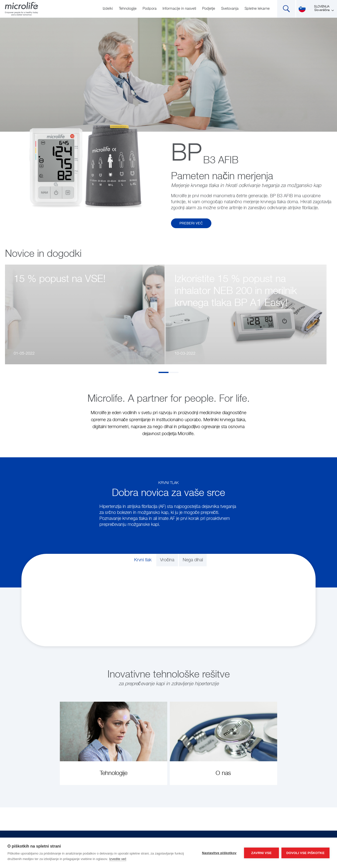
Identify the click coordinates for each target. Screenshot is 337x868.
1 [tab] (164, 372)
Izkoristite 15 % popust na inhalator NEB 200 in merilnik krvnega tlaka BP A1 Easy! (236, 291)
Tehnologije (128, 9)
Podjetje (209, 9)
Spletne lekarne (257, 9)
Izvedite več (118, 859)
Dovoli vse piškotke (305, 853)
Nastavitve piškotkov (219, 853)
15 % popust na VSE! (60, 279)
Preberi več (191, 223)
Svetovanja (230, 9)
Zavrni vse (261, 853)
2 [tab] (173, 372)
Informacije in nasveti (179, 9)
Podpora (150, 9)
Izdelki (108, 9)
